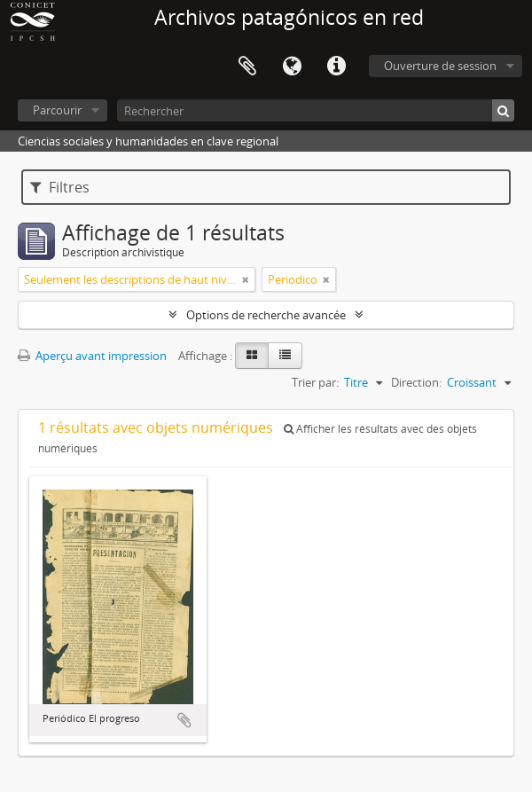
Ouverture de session (440, 66)
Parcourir (57, 110)
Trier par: (315, 382)
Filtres (60, 187)
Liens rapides (336, 67)
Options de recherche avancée (266, 315)
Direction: (416, 382)
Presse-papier (247, 67)
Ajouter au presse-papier (184, 720)
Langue (292, 67)
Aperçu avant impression (92, 356)
